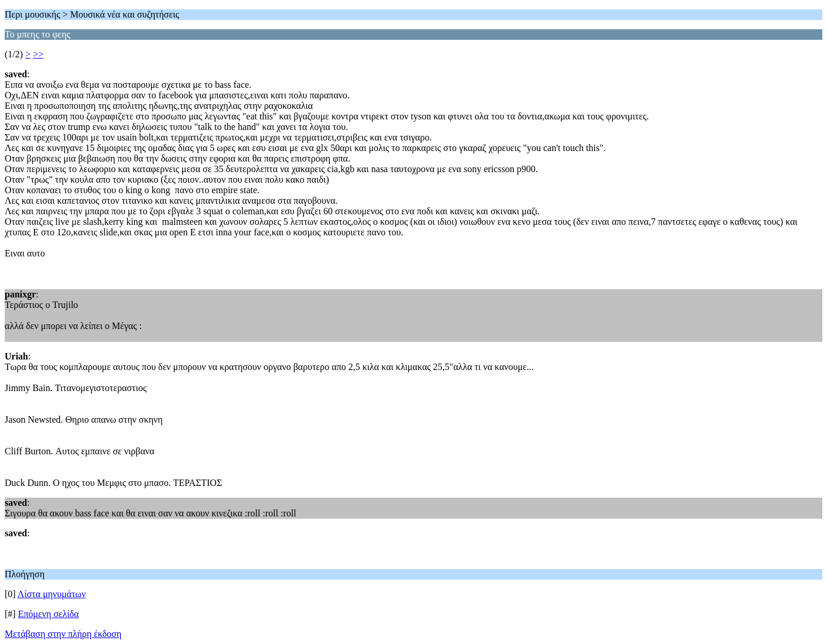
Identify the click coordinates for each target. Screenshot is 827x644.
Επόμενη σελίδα (49, 614)
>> (38, 54)
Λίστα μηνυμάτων (52, 594)
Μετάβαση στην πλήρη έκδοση (63, 634)
